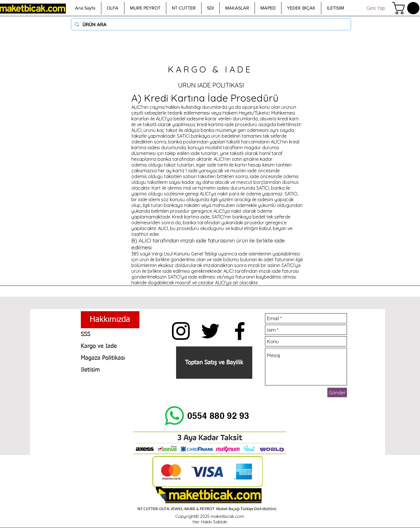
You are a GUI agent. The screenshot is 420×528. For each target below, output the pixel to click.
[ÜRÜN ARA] (211, 24)
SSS (86, 334)
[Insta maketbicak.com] (181, 331)
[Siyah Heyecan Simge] (210, 331)
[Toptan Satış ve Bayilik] (214, 363)
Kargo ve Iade (99, 346)
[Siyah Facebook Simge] (240, 331)
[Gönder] (337, 392)
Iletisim (90, 370)
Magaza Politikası (103, 358)
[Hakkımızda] (110, 320)
